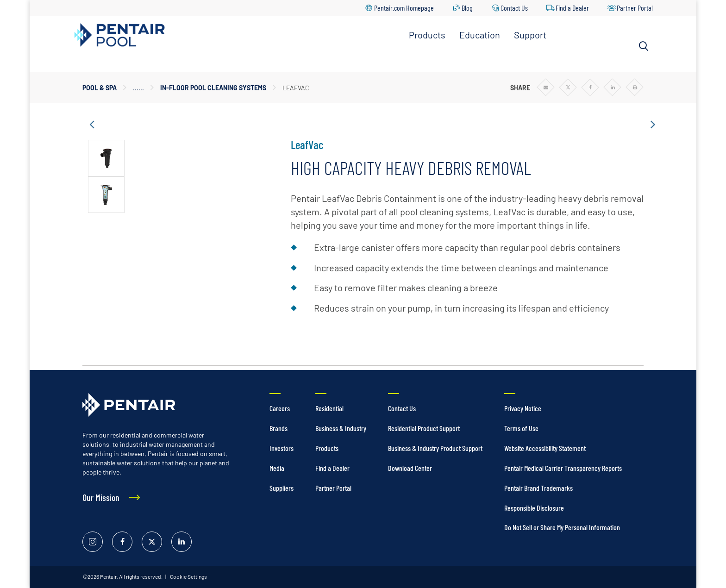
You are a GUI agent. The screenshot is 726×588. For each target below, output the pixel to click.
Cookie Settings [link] (188, 576)
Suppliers (282, 488)
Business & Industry (341, 428)
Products (427, 35)
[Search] (644, 46)
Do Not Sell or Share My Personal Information (562, 527)
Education (480, 35)
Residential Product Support (424, 428)
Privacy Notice (523, 408)
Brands (279, 428)
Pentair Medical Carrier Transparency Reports (563, 468)
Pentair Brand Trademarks (538, 488)
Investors (282, 448)
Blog (467, 8)
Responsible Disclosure (534, 508)
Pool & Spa (100, 88)
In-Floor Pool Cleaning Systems (213, 88)
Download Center (410, 468)
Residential (329, 408)
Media (277, 468)
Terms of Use (521, 428)
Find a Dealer (572, 8)
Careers (280, 408)
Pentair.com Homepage (404, 8)
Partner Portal (635, 8)
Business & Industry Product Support (435, 448)
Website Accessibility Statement (545, 448)
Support (530, 35)
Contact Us (514, 8)
